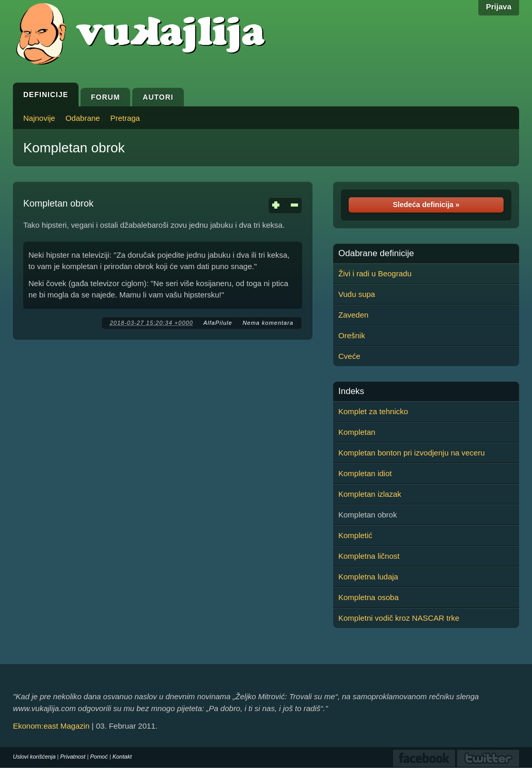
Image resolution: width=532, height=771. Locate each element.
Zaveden (353, 315)
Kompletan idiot (365, 473)
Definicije (46, 95)
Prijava (499, 6)
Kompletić (355, 535)
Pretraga (125, 118)
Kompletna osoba (369, 597)
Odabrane (83, 118)
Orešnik (352, 335)
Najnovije (39, 118)
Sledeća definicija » (426, 204)
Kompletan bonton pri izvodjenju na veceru (412, 453)
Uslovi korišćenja (34, 757)
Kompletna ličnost (369, 556)
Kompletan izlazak (370, 494)
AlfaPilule (218, 323)
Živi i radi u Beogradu (375, 273)
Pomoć (99, 757)
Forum (105, 97)
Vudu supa (357, 294)
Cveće (349, 356)
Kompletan (357, 432)
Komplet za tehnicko (373, 411)
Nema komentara (268, 323)
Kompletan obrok (74, 148)
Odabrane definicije (376, 254)
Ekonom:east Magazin (51, 726)
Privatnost (73, 757)
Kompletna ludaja (368, 577)
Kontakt (122, 757)
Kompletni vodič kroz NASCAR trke (399, 618)
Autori (158, 97)
